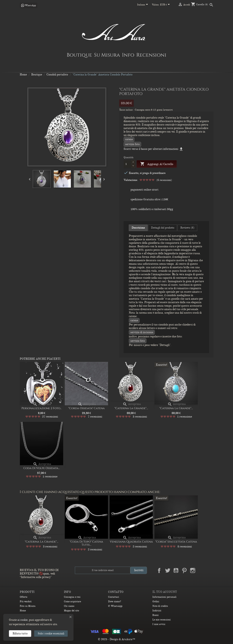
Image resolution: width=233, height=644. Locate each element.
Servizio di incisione (142, 332)
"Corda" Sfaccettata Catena (176, 542)
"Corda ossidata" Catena (86, 408)
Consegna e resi (72, 597)
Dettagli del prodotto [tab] (163, 228)
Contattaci (114, 597)
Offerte (23, 597)
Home (23, 611)
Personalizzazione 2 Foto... (42, 408)
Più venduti (26, 601)
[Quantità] (127, 164)
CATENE (129, 139)
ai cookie (23, 620)
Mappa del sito (71, 611)
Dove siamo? (115, 601)
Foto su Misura (28, 606)
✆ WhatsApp (115, 606)
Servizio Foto (132, 144)
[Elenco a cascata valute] (166, 5)
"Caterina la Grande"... (131, 408)
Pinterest (184, 570)
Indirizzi (157, 611)
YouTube (176, 570)
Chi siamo (69, 606)
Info (128, 55)
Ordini (156, 601)
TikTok (209, 570)
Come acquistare (72, 601)
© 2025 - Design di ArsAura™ (116, 639)
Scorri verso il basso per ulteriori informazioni (154, 149)
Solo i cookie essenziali (51, 634)
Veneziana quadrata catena (131, 542)
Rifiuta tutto (20, 634)
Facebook (159, 570)
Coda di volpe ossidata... (42, 468)
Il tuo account (165, 592)
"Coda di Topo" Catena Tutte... (86, 543)
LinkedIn (201, 570)
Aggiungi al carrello (157, 164)
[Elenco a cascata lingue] (143, 5)
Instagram (193, 570)
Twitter (168, 570)
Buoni (156, 615)
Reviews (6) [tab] (187, 228)
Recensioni (151, 55)
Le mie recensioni (162, 620)
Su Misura (107, 55)
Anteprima (42, 404)
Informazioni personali (164, 597)
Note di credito (160, 606)
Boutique (79, 55)
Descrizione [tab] (138, 228)
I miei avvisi (159, 624)
